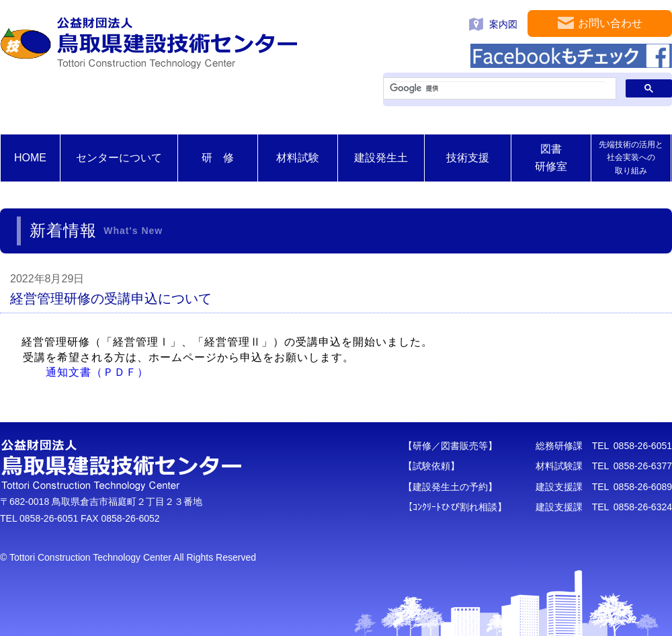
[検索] (498, 89)
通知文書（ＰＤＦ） (97, 372)
